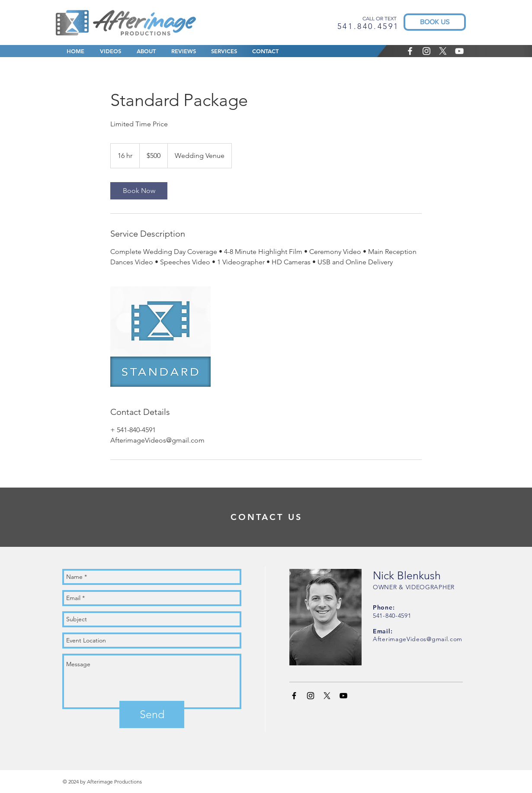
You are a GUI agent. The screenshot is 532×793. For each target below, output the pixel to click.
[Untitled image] (160, 337)
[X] (443, 51)
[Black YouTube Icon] (343, 696)
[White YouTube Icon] (459, 51)
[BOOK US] (435, 22)
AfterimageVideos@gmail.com (418, 639)
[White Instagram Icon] (426, 51)
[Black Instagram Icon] (311, 696)
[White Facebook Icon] (410, 51)
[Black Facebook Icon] (294, 696)
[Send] (152, 714)
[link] (139, 191)
